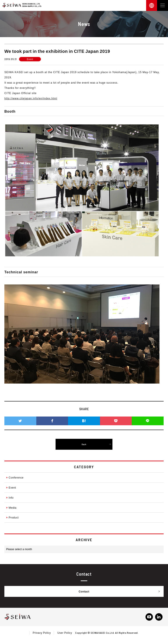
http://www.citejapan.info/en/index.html (31, 98)
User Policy (65, 633)
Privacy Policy (42, 633)
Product (13, 517)
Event (11, 487)
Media (11, 508)
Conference (15, 477)
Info (10, 498)
